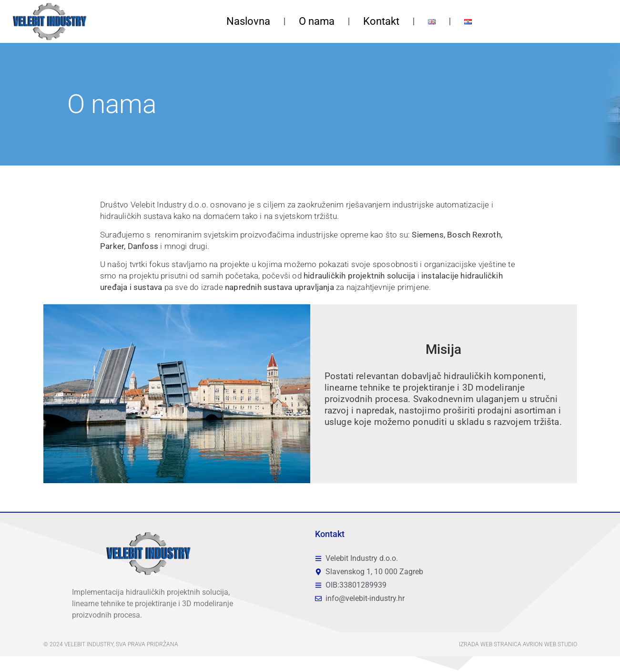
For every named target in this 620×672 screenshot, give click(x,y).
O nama (317, 21)
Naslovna (248, 21)
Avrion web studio (550, 644)
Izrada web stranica (490, 644)
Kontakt (381, 21)
